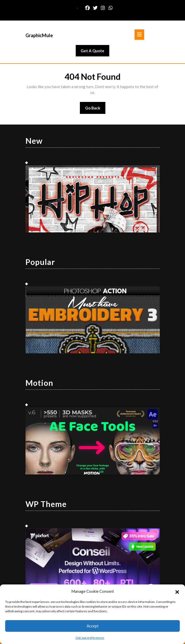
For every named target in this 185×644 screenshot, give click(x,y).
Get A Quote (95, 52)
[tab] (139, 35)
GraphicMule (39, 35)
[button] (177, 591)
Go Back (95, 110)
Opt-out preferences (90, 638)
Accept (93, 626)
